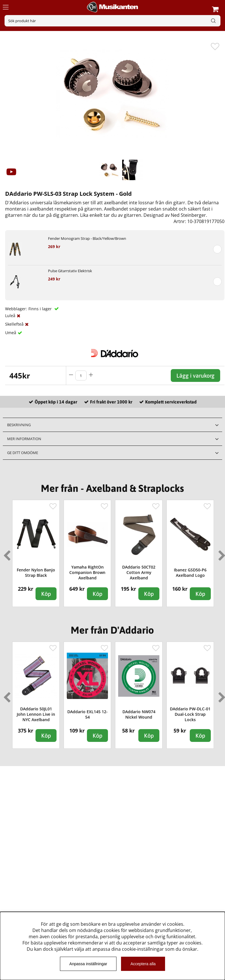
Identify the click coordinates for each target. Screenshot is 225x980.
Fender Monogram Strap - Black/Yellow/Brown (87, 238)
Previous (6, 553)
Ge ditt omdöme (23, 453)
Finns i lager (41, 309)
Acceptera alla (143, 964)
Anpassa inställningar (88, 964)
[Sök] (113, 21)
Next (221, 553)
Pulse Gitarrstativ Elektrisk (70, 271)
